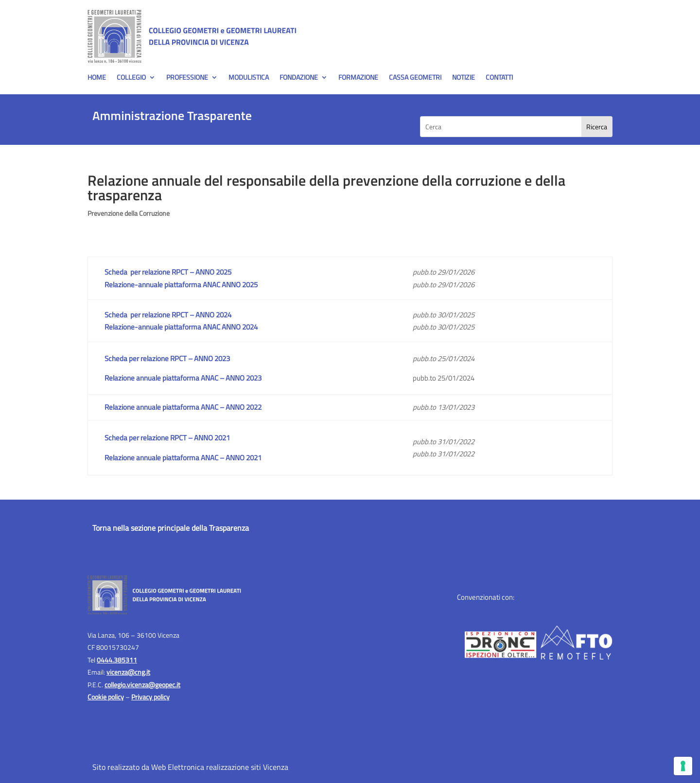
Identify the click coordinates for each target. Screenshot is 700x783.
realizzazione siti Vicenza (247, 767)
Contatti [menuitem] (499, 78)
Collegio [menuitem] (131, 78)
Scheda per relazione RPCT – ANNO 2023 (167, 358)
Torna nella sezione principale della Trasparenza (171, 528)
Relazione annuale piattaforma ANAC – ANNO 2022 (183, 407)
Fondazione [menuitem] (299, 78)
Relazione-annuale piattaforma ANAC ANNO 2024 (181, 327)
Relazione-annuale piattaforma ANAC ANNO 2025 (181, 285)
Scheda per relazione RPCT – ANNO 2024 (168, 315)
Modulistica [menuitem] (249, 78)
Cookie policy (106, 697)
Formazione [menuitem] (358, 78)
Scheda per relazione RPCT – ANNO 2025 (168, 272)
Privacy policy (150, 697)
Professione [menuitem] (187, 78)
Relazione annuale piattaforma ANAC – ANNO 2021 (183, 458)
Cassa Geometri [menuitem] (415, 78)
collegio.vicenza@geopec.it (142, 685)
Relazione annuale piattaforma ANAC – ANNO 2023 (183, 378)
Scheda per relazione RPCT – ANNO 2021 (167, 438)
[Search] (597, 127)
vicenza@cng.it (128, 672)
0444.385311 (117, 660)
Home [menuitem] (97, 78)
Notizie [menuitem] (464, 78)
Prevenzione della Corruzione (129, 213)
